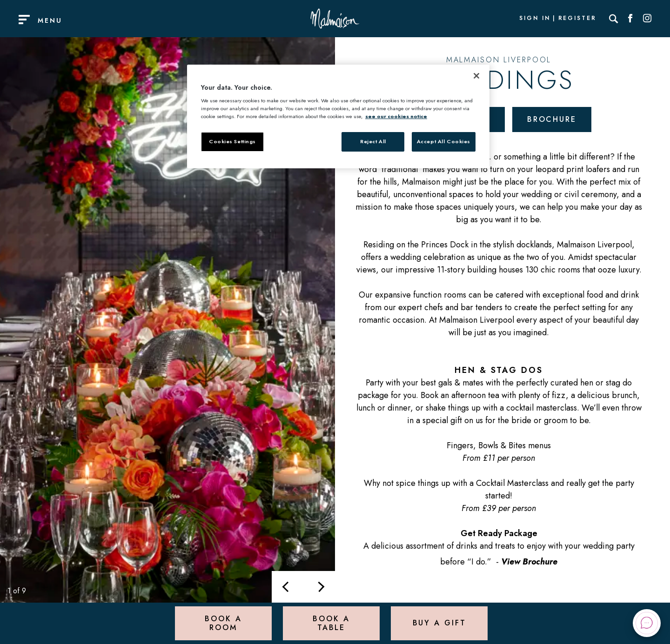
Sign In (535, 19)
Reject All (373, 141)
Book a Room (223, 623)
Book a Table (331, 623)
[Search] (614, 19)
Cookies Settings (232, 141)
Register (577, 19)
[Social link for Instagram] (647, 19)
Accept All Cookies (444, 141)
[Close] (476, 76)
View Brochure (529, 562)
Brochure (552, 119)
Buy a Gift (439, 623)
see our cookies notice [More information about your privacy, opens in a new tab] (396, 116)
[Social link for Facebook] (630, 19)
